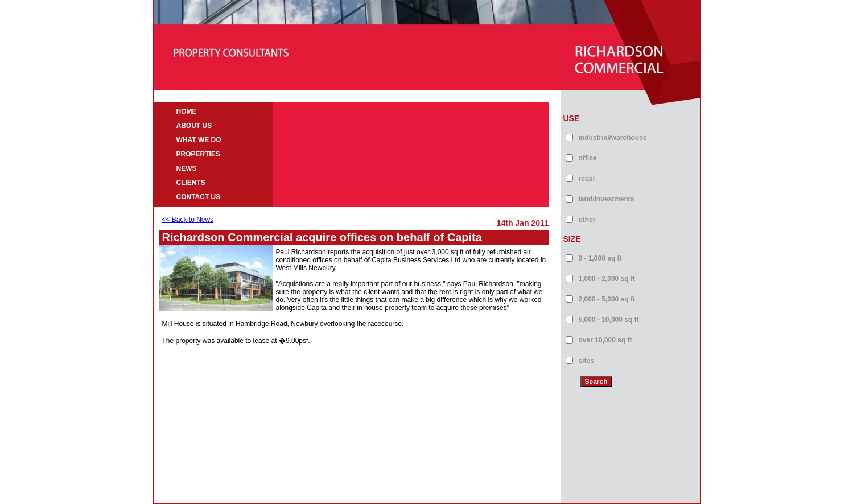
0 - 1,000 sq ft (600, 258)
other (587, 220)
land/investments (607, 199)
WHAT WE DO (199, 140)
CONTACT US (199, 197)
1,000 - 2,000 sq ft (607, 279)
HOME (187, 111)
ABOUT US (194, 126)
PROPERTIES (198, 154)
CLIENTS (191, 183)
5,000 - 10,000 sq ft (609, 320)
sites (586, 361)
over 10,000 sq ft (605, 340)
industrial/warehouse (613, 138)
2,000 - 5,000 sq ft (607, 299)
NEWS (187, 168)
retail (587, 179)
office (588, 158)
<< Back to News (188, 220)
